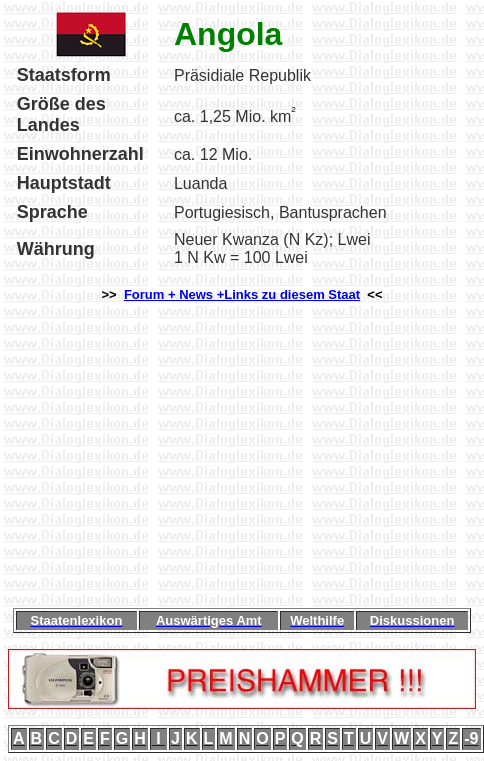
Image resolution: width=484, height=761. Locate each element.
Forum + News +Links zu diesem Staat (242, 294)
